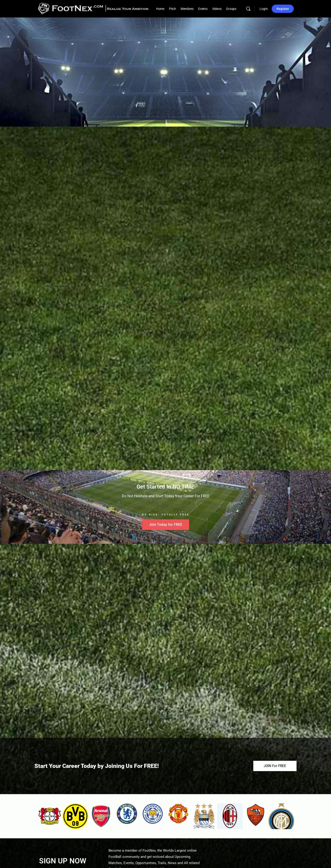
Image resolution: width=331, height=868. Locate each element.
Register (283, 9)
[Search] (248, 9)
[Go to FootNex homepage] (93, 8)
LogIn (264, 9)
